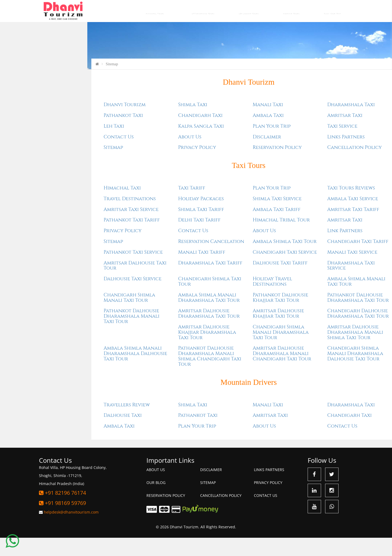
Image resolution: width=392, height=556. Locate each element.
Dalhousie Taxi (70, 433)
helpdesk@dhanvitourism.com (71, 530)
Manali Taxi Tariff (149, 270)
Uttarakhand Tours (199, 11)
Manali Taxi (215, 123)
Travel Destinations (77, 217)
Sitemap (61, 166)
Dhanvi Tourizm (196, 100)
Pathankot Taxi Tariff (79, 238)
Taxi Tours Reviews (299, 206)
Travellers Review (74, 423)
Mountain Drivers (196, 400)
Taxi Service (290, 145)
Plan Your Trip (333, 11)
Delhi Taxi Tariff (147, 238)
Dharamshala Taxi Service (298, 284)
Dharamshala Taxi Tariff (158, 281)
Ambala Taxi (216, 134)
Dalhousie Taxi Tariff (228, 281)
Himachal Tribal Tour (229, 238)
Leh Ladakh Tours (249, 11)
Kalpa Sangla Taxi (148, 145)
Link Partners (292, 249)
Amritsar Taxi (292, 134)
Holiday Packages (148, 217)
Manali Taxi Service (300, 270)
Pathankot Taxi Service (81, 270)
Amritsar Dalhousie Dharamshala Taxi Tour (156, 332)
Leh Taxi (61, 145)
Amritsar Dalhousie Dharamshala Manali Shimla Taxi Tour (303, 351)
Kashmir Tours (293, 11)
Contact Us (66, 155)
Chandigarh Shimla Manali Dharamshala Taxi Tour (228, 351)
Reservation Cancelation (159, 260)
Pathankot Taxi (71, 134)
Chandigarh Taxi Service (232, 270)
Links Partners (293, 155)
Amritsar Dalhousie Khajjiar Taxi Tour (226, 332)
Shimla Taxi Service (225, 217)
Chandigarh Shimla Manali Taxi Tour (77, 316)
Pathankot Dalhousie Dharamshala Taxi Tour (305, 316)
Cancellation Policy (302, 166)
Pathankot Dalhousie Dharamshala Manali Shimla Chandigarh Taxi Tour (157, 374)
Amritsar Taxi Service (79, 228)
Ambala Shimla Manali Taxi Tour (304, 300)
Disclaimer (214, 155)
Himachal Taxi (70, 206)
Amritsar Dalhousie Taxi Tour (83, 284)
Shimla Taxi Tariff (148, 228)
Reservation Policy (225, 166)
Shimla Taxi (140, 123)
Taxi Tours (196, 183)
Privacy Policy (144, 166)
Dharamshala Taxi (298, 123)
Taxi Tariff (139, 206)
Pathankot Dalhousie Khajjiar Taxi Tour (228, 316)
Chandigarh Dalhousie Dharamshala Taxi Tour (305, 332)
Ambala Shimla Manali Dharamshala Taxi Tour (156, 316)
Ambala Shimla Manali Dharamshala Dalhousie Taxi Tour (83, 372)
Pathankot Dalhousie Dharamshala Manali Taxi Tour (79, 334)
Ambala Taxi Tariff (224, 228)
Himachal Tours (148, 11)
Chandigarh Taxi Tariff (305, 260)
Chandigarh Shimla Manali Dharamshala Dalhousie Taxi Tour (303, 372)
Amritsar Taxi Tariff (301, 228)
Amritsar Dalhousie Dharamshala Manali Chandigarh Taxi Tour (229, 372)
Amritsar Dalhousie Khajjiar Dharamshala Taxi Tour (154, 351)
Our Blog (156, 501)
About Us (137, 155)
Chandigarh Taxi (148, 134)
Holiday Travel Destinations (220, 300)
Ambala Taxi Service (300, 217)
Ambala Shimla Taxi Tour (232, 260)
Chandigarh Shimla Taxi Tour (157, 300)
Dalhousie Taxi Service (80, 297)
